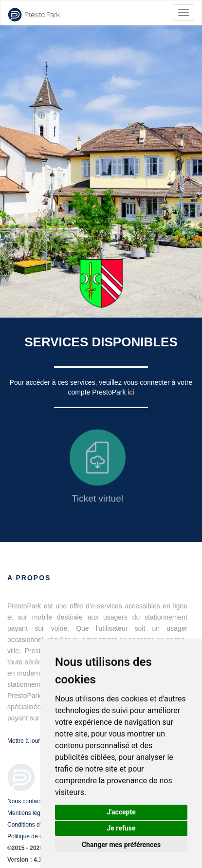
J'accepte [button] (121, 812)
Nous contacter (27, 801)
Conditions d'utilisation (36, 825)
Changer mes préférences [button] (121, 845)
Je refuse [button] (121, 828)
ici (131, 392)
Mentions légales (29, 813)
